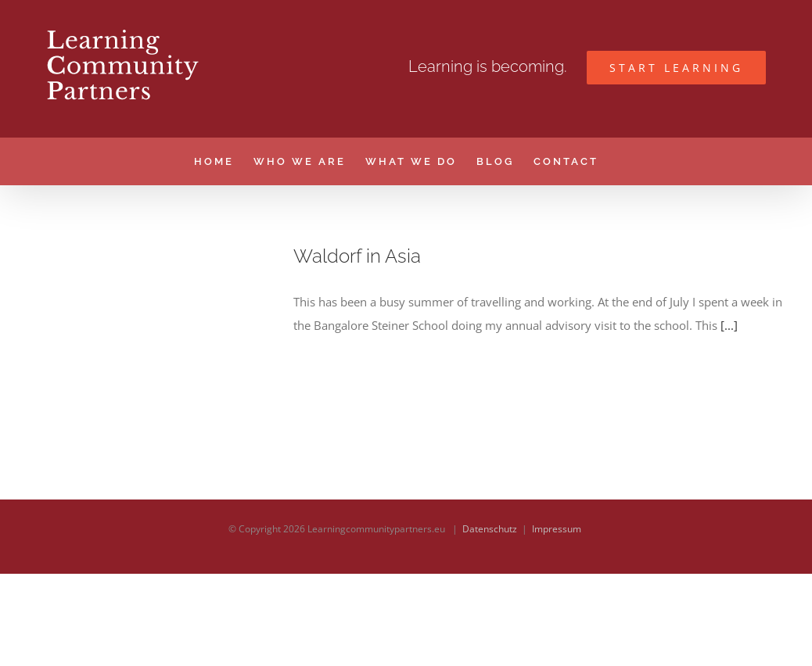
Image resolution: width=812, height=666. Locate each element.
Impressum (557, 621)
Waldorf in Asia (357, 256)
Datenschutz (490, 621)
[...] (729, 325)
